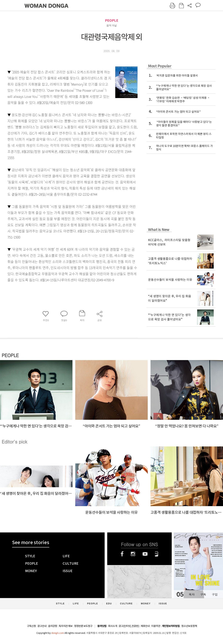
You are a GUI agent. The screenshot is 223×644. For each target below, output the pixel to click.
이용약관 (156, 626)
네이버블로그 (157, 554)
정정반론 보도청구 (83, 626)
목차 (192, 594)
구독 (203, 594)
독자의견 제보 (66, 626)
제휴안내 (145, 626)
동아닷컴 (102, 626)
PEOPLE (112, 20)
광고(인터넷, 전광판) (129, 626)
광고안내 (42, 626)
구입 (215, 594)
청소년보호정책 (189, 626)
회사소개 (113, 626)
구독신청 (31, 626)
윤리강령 (53, 626)
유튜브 (145, 554)
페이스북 (122, 554)
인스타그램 (133, 554)
